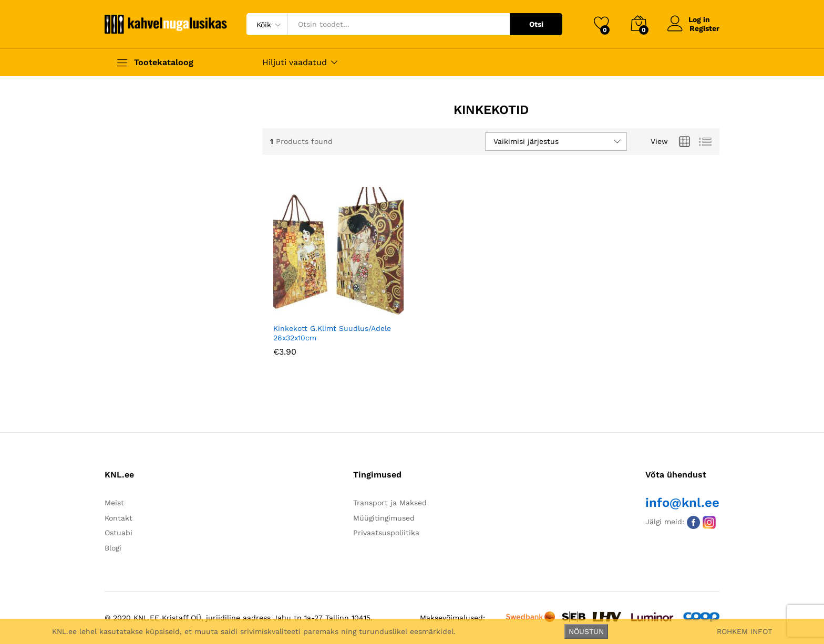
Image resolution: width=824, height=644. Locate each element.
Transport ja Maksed (390, 503)
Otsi (536, 24)
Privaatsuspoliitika (386, 533)
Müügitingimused (384, 518)
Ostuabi (119, 533)
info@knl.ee (682, 503)
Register (704, 28)
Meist (114, 503)
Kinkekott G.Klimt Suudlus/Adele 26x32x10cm (332, 333)
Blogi (113, 548)
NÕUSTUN (586, 631)
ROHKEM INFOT (744, 631)
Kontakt (119, 518)
